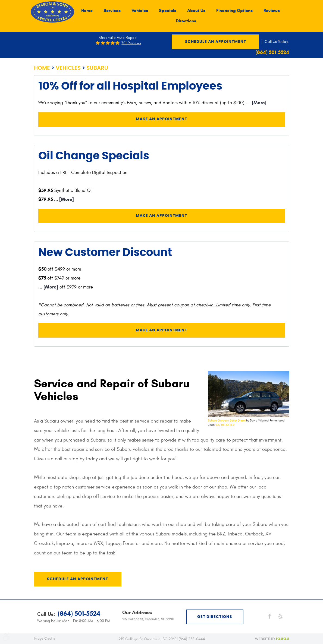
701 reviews (131, 43)
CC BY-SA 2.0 (225, 425)
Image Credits (44, 638)
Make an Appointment (161, 119)
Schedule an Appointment (216, 42)
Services (112, 11)
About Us (196, 11)
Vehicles (140, 11)
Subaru (97, 68)
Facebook (269, 616)
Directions (186, 21)
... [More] (256, 103)
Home (87, 11)
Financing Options (234, 11)
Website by (272, 639)
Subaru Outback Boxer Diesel (227, 421)
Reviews (272, 11)
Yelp (280, 616)
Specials (168, 11)
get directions (215, 617)
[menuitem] (87, 11)
